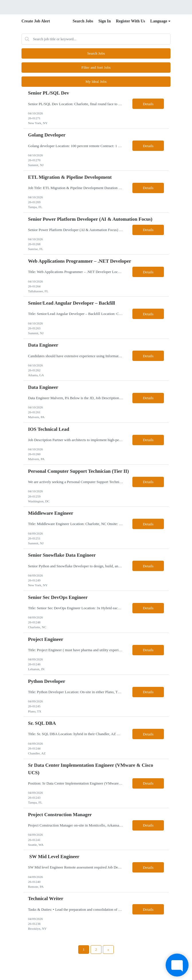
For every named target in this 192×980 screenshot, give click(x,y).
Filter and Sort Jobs (96, 67)
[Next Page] (108, 950)
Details (148, 104)
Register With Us (130, 21)
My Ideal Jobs (96, 81)
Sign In (104, 21)
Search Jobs (83, 21)
